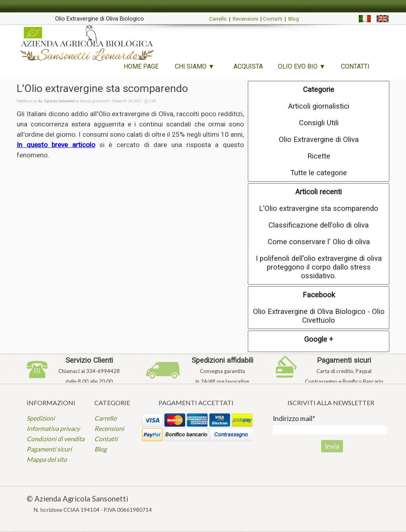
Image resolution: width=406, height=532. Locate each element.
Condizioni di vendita (56, 439)
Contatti (273, 19)
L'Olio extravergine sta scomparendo (319, 209)
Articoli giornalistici (319, 106)
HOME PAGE (141, 66)
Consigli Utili (319, 123)
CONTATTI (355, 66)
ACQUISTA (248, 66)
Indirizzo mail (294, 418)
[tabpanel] (100, 18)
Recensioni (245, 19)
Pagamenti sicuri (49, 449)
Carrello (218, 19)
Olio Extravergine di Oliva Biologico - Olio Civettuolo (319, 316)
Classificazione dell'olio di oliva (319, 225)
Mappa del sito (47, 459)
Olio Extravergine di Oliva (319, 140)
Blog (294, 19)
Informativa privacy (53, 428)
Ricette (319, 156)
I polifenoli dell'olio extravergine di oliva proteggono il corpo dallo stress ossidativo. (319, 267)
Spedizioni (41, 418)
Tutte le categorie (319, 173)
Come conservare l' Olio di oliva (319, 242)
